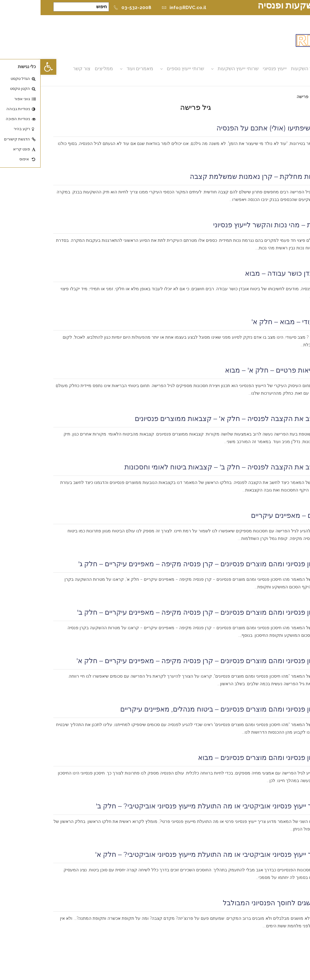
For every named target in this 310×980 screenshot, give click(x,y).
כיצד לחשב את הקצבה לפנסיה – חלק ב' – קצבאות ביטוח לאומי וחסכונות (191, 467)
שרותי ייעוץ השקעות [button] (198, 69)
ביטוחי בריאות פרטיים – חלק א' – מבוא (241, 370)
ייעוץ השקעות (264, 69)
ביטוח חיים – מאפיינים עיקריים (254, 515)
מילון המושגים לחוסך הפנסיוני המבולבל (240, 903)
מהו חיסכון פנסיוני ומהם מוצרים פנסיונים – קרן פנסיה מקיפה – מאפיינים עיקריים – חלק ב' (167, 612)
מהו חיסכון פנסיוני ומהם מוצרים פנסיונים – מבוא (227, 758)
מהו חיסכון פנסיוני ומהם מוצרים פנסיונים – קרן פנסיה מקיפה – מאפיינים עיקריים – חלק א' (167, 661)
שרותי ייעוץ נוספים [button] (145, 69)
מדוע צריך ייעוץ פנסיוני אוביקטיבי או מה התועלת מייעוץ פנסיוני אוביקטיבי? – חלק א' (176, 854)
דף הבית (290, 97)
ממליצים (63, 69)
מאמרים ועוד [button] (99, 69)
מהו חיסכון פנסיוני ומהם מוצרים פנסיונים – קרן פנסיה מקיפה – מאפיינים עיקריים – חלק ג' (167, 564)
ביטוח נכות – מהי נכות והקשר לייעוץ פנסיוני (235, 225)
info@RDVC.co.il (143, 8)
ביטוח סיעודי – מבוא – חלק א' (254, 322)
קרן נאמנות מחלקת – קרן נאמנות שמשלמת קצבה (223, 176)
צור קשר (41, 69)
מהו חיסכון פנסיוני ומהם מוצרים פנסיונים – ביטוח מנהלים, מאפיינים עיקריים (188, 709)
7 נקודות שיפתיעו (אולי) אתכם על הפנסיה (237, 128)
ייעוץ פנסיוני (234, 69)
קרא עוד (289, 159)
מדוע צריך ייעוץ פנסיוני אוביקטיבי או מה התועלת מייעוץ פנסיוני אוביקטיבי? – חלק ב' (176, 806)
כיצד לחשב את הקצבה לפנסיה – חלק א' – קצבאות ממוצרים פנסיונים (196, 419)
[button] (8, 67)
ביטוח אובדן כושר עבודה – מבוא (251, 273)
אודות (288, 69)
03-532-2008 (92, 8)
